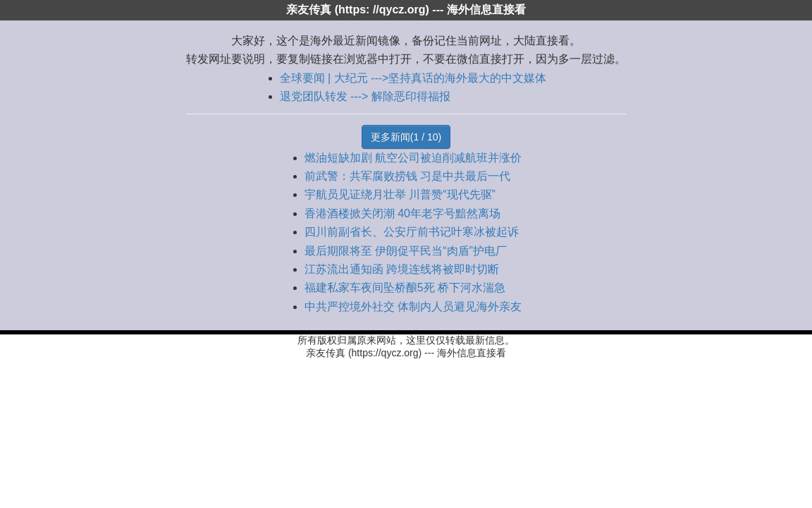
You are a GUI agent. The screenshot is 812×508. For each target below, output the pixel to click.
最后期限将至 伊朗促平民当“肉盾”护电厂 (406, 251)
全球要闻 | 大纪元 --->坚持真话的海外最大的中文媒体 (413, 78)
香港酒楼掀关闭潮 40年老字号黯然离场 (402, 213)
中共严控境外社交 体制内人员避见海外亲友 (413, 307)
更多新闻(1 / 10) (406, 137)
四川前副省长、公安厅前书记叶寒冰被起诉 (412, 232)
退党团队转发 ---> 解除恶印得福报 (365, 96)
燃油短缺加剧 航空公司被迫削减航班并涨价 (413, 158)
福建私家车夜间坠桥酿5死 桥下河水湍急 (405, 288)
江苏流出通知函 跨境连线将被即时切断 (402, 269)
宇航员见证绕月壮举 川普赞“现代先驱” (400, 194)
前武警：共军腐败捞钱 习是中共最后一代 (407, 176)
